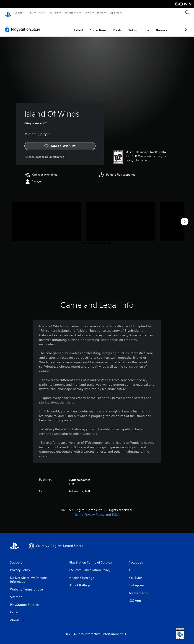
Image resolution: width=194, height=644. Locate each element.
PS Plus (54, 13)
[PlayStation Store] (24, 25)
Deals (93, 26)
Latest (54, 26)
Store (100, 13)
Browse (137, 26)
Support (114, 13)
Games (18, 13)
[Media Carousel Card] (46, 217)
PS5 (31, 13)
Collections (74, 26)
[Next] (184, 217)
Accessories (71, 13)
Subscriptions (115, 26)
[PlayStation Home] (8, 13)
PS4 (41, 13)
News (88, 13)
